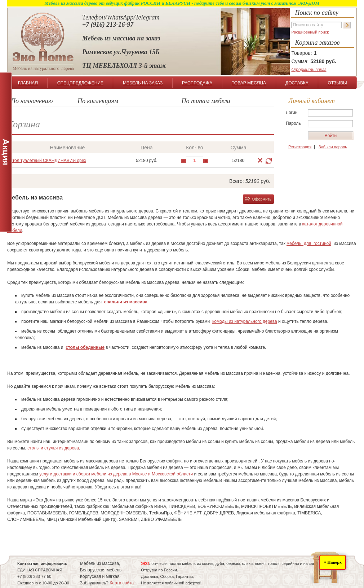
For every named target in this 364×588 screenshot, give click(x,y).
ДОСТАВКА (297, 83)
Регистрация (300, 147)
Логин (292, 113)
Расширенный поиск (310, 32)
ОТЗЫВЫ (338, 83)
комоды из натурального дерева (245, 321)
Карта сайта (122, 583)
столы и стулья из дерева (53, 448)
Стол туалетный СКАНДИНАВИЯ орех (48, 161)
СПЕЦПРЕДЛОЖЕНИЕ (80, 83)
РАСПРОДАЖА (197, 83)
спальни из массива (126, 302)
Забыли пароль (333, 147)
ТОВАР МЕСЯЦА (249, 83)
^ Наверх (333, 562)
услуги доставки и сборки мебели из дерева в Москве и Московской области (116, 474)
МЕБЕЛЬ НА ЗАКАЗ (143, 83)
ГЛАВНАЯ (28, 83)
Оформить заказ (309, 70)
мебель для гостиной (309, 243)
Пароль (293, 123)
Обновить (269, 161)
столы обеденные (85, 347)
